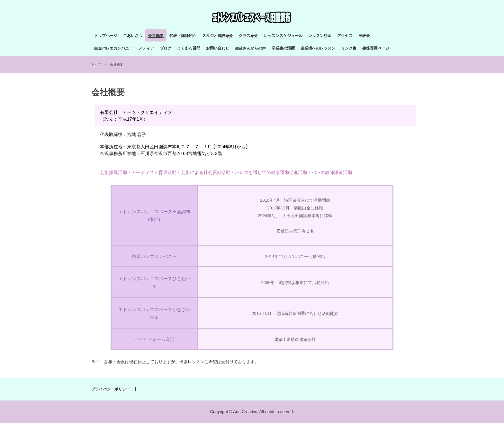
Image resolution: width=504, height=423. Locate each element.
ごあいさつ (133, 36)
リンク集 (349, 48)
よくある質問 (189, 48)
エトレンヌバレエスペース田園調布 (253, 17)
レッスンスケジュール (283, 36)
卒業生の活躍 (283, 48)
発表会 (364, 36)
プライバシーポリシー (111, 389)
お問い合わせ (218, 48)
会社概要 (156, 36)
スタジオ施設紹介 (218, 36)
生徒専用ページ (376, 48)
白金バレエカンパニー (113, 48)
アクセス (345, 36)
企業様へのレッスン (318, 48)
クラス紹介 (248, 36)
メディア (146, 48)
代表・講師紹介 (183, 36)
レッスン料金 (320, 36)
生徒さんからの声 (250, 48)
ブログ (166, 48)
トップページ (106, 36)
